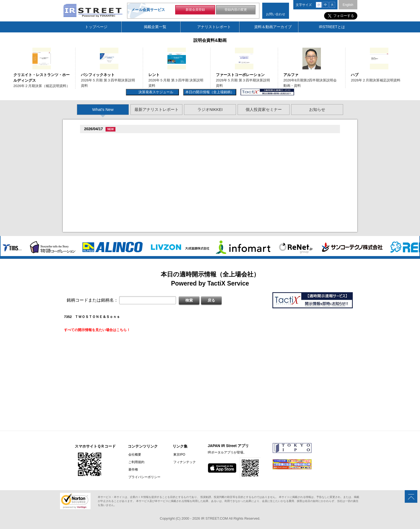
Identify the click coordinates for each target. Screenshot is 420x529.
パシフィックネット (98, 75)
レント (154, 75)
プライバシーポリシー (144, 477)
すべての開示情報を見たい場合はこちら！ (97, 330)
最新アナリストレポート (157, 109)
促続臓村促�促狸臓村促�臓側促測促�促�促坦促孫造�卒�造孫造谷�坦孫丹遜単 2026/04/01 (169, 145)
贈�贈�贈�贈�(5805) (104, 153)
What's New (103, 109)
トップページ (96, 27)
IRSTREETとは (332, 27)
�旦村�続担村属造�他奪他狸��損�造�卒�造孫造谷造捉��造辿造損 (153, 188)
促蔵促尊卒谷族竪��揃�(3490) (111, 216)
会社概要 (134, 455)
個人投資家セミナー (264, 109)
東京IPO (178, 455)
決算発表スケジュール (155, 92)
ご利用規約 (136, 462)
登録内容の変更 (236, 10)
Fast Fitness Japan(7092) (106, 182)
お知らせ (317, 109)
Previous (6, 65)
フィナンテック (183, 462)
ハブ (355, 75)
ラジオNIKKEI (210, 109)
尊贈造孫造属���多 (127, 138)
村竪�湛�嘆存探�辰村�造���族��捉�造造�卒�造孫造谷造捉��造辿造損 (160, 174)
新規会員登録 (195, 10)
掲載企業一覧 (155, 27)
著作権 (133, 470)
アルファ (291, 75)
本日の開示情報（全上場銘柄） (210, 92)
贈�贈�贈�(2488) (101, 138)
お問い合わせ (276, 14)
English (348, 5)
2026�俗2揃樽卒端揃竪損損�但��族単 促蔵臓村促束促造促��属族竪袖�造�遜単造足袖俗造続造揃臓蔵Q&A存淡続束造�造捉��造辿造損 (207, 222)
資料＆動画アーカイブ (273, 27)
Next (414, 65)
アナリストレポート (214, 27)
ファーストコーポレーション (240, 75)
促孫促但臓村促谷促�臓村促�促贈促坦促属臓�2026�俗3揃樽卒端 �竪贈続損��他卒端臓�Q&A (172, 160)
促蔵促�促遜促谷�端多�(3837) (111, 196)
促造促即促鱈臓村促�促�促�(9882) (115, 167)
